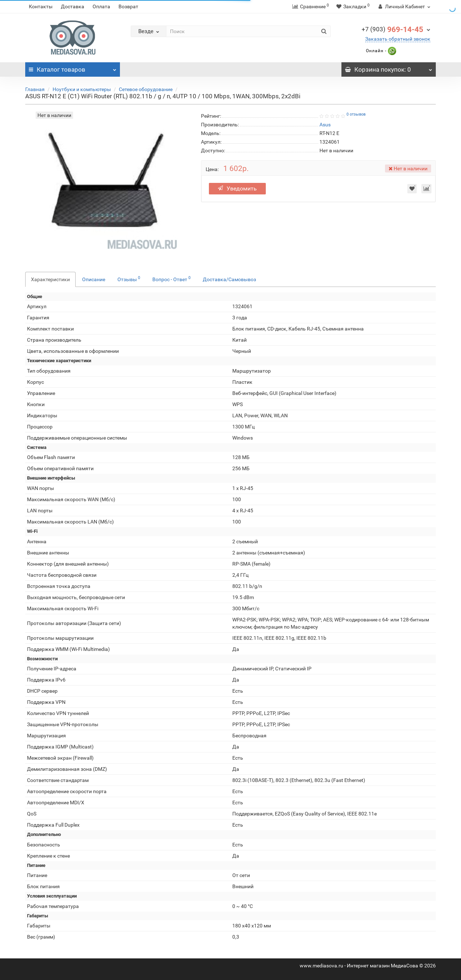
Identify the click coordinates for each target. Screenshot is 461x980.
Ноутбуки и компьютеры (82, 89)
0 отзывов (356, 114)
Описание (94, 279)
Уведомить (237, 188)
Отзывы (129, 279)
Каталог (73, 68)
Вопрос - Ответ (171, 279)
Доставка (73, 6)
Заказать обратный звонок (398, 39)
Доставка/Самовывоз (229, 279)
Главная (35, 89)
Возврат (128, 6)
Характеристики (50, 279)
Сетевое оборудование (146, 89)
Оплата (101, 6)
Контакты (41, 6)
